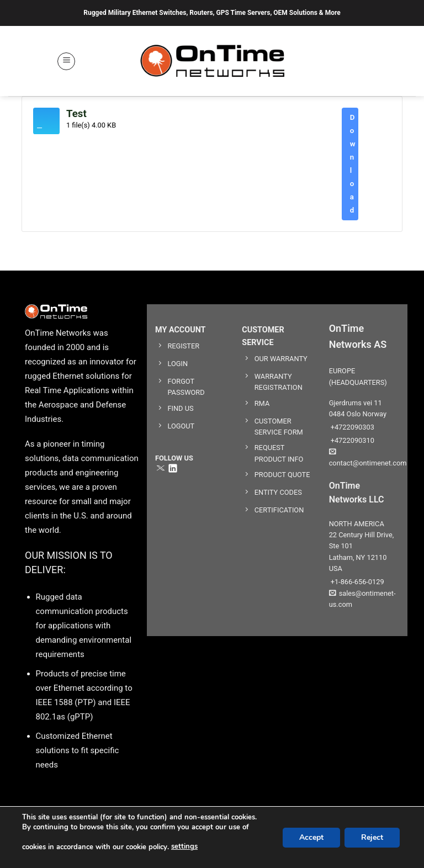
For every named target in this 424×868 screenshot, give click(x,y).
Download (353, 164)
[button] (66, 61)
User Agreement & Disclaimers (255, 843)
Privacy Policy (340, 843)
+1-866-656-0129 (357, 582)
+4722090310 (352, 440)
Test (76, 114)
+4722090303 (352, 427)
